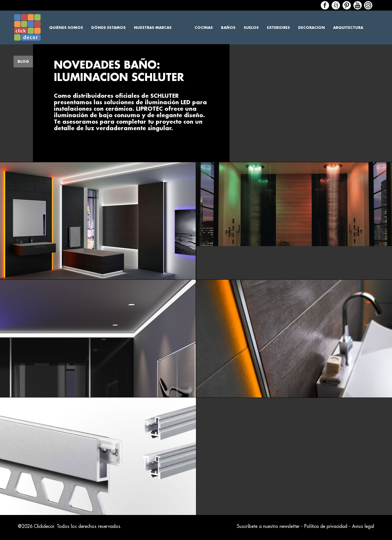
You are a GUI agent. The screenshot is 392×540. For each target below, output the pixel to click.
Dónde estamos (108, 28)
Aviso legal (363, 526)
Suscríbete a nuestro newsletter (268, 526)
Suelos (251, 28)
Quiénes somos (66, 28)
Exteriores (278, 28)
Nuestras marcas (153, 28)
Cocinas (204, 28)
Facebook (325, 5)
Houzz (336, 5)
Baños (228, 28)
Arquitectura (348, 28)
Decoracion (312, 28)
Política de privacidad (326, 526)
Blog (23, 62)
